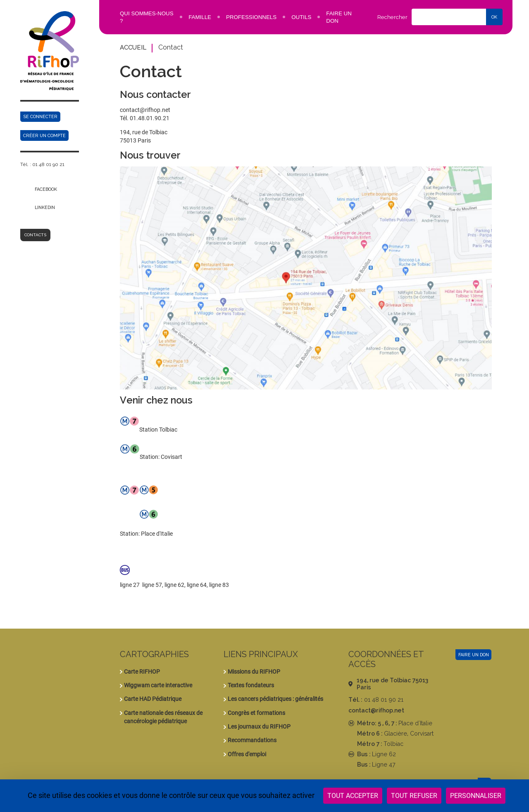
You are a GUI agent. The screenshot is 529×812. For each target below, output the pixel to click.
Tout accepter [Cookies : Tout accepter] (353, 796)
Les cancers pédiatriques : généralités (275, 699)
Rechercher (392, 17)
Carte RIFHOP (142, 672)
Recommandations (252, 740)
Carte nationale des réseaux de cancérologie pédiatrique (163, 717)
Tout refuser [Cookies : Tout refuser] (414, 796)
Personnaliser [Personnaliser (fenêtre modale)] (476, 796)
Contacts (35, 235)
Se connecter (40, 116)
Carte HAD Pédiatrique (153, 699)
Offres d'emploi (247, 754)
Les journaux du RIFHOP (259, 727)
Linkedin (45, 207)
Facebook (46, 189)
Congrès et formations (256, 713)
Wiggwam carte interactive (158, 685)
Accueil (133, 47)
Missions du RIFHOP (254, 672)
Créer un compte (44, 135)
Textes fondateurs (251, 685)
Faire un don (474, 655)
